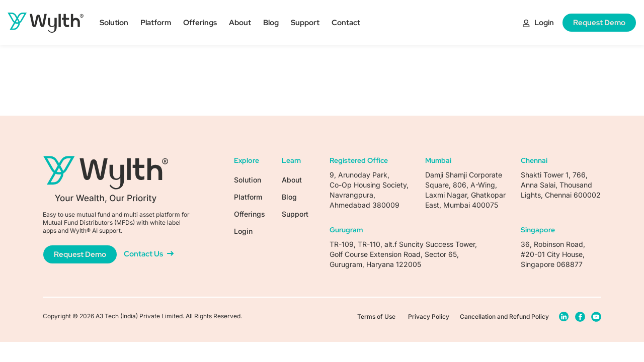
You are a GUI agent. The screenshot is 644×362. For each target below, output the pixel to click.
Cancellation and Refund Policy (504, 316)
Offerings (200, 23)
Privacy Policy (429, 316)
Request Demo (599, 23)
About (240, 23)
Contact (346, 23)
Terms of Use (376, 316)
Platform (156, 23)
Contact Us (149, 254)
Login (538, 23)
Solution (114, 23)
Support (305, 23)
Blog (271, 23)
